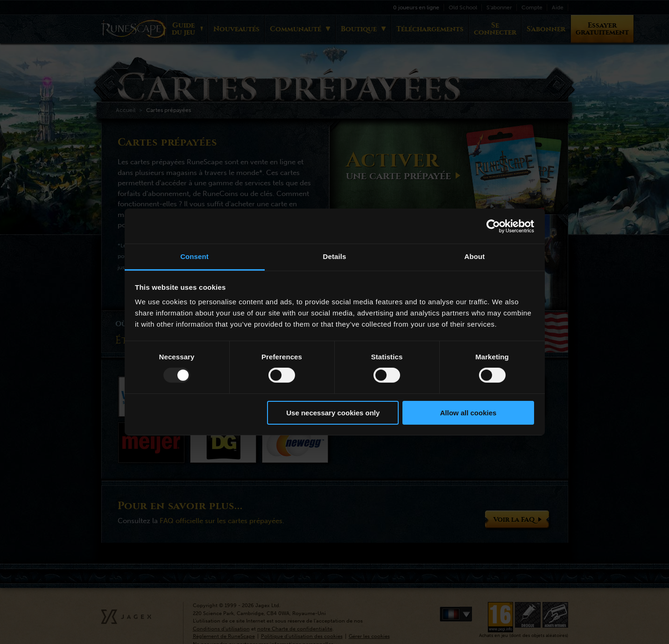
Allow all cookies (468, 413)
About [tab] (475, 256)
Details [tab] (335, 256)
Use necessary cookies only (333, 413)
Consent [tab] (194, 256)
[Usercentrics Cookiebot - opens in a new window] (493, 226)
